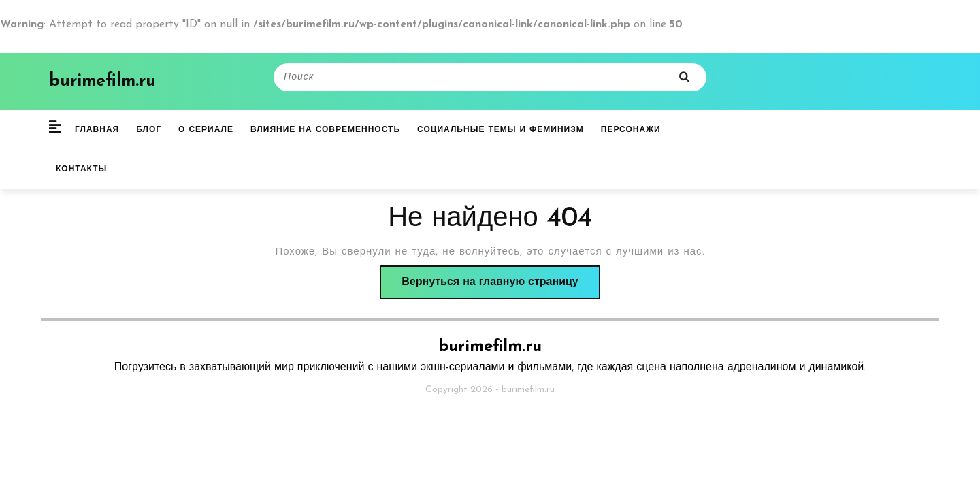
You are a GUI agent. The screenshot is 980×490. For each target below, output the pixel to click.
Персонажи (631, 130)
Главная (97, 130)
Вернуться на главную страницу (501, 287)
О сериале (206, 130)
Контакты (81, 169)
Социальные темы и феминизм (501, 130)
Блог (149, 130)
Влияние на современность (325, 130)
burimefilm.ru (102, 81)
